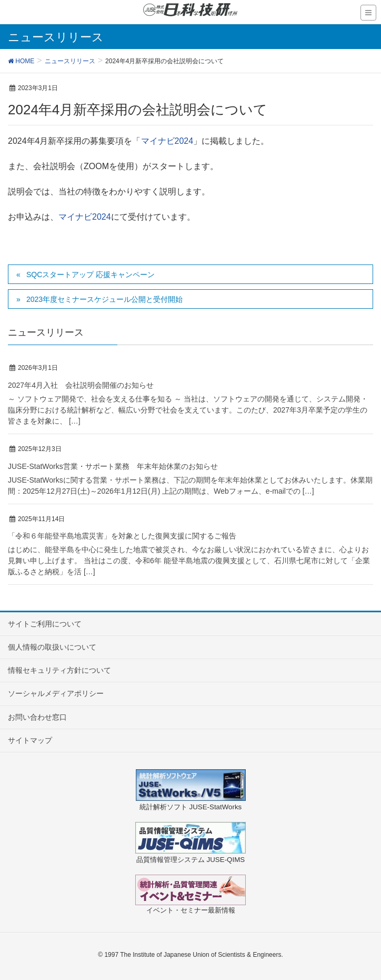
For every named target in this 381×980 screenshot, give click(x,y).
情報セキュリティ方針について (59, 670)
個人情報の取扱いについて (52, 647)
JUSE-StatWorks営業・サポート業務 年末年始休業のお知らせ (113, 466)
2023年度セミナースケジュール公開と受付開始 (104, 299)
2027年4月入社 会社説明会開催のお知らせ (81, 385)
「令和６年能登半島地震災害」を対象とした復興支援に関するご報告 (122, 536)
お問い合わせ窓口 (37, 717)
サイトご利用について (45, 624)
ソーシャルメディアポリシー (56, 693)
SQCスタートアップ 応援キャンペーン (91, 275)
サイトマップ (30, 740)
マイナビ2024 (167, 141)
